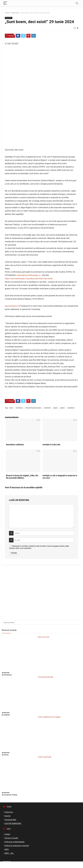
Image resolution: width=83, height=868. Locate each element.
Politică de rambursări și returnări (17, 846)
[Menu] (5, 3)
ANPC (7, 849)
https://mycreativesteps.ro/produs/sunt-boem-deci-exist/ (29, 279)
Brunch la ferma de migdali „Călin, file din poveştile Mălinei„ (22, 477)
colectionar (19, 408)
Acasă (7, 13)
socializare (71, 408)
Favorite (7, 816)
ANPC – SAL (9, 853)
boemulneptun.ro (12, 306)
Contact (7, 834)
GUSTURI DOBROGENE (13, 823)
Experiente (15, 13)
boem (11, 408)
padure (62, 408)
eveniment (47, 408)
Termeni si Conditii (11, 838)
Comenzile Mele (10, 820)
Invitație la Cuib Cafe (51, 445)
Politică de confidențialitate (14, 842)
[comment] (41, 516)
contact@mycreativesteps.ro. (29, 275)
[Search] (77, 3)
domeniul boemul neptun (33, 408)
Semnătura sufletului (15, 445)
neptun (55, 408)
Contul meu (9, 812)
